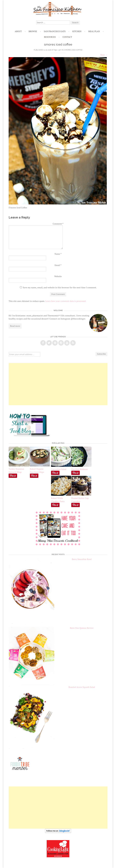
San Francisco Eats (55, 31)
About (18, 31)
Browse (33, 31)
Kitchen (77, 31)
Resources (50, 37)
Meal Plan (94, 31)
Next (104, 55)
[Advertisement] (58, 384)
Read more (15, 326)
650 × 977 (58, 50)
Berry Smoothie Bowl (82, 559)
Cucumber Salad (59, 469)
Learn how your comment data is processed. (66, 301)
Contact (67, 37)
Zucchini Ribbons (81, 468)
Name (58, 254)
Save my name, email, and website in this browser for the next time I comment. (60, 287)
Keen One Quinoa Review (82, 628)
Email (58, 265)
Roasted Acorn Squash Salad (82, 687)
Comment (58, 224)
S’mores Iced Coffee (73, 50)
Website (58, 276)
